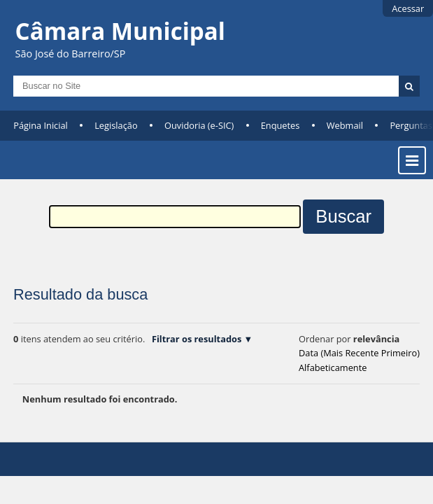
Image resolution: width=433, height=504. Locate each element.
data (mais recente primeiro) (359, 353)
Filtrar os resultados (197, 339)
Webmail (345, 125)
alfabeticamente (333, 367)
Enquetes (281, 125)
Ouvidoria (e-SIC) (199, 125)
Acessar (408, 8)
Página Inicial (41, 125)
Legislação (116, 125)
